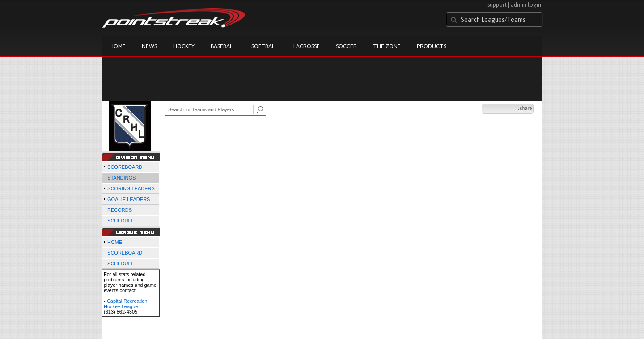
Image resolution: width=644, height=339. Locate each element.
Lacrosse (307, 46)
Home (118, 46)
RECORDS (120, 210)
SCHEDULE (121, 221)
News (149, 46)
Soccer (346, 46)
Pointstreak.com (174, 19)
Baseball (223, 46)
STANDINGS (121, 178)
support (497, 5)
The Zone (387, 46)
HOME (115, 242)
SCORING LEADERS (131, 188)
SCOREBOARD (125, 167)
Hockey (184, 46)
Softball (264, 46)
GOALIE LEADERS (129, 199)
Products (432, 46)
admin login (526, 5)
